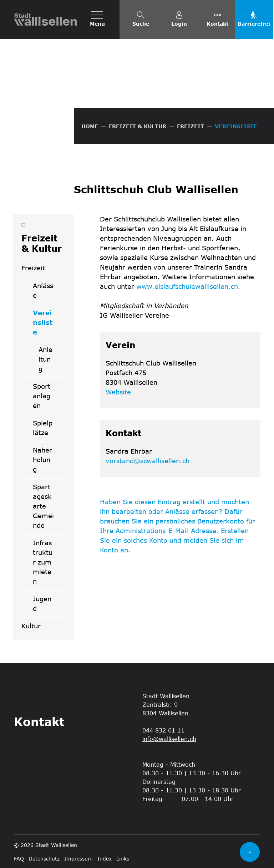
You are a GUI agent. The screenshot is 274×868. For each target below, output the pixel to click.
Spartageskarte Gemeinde (43, 506)
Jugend (42, 604)
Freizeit (33, 268)
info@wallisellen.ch (169, 739)
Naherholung (42, 460)
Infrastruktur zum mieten (43, 562)
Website (122, 392)
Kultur (31, 626)
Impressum (78, 859)
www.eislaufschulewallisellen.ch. (192, 286)
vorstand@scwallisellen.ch (148, 461)
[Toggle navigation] (97, 19)
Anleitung (45, 359)
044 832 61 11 (163, 730)
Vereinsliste (49, 325)
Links (123, 859)
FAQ (19, 859)
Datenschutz (44, 859)
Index (105, 859)
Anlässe (43, 290)
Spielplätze (43, 428)
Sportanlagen (42, 396)
